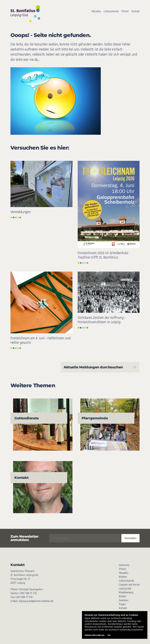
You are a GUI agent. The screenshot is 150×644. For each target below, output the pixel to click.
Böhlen (122, 596)
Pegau (122, 604)
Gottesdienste (111, 11)
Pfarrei (125, 11)
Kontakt (135, 11)
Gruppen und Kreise (129, 585)
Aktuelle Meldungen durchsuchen (100, 367)
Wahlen (123, 577)
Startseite (124, 565)
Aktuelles (96, 11)
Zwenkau (123, 600)
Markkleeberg (126, 592)
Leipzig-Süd (125, 589)
